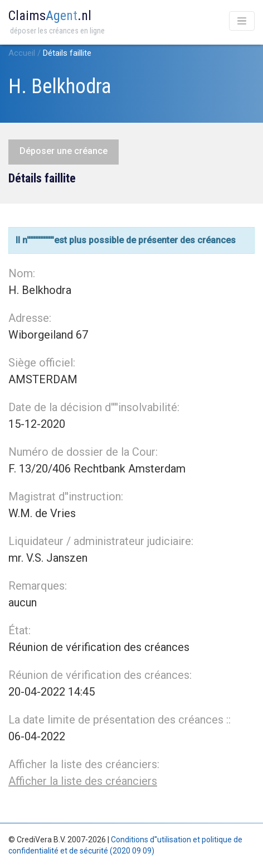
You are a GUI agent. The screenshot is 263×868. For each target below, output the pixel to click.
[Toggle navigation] (242, 21)
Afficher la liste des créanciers (83, 781)
